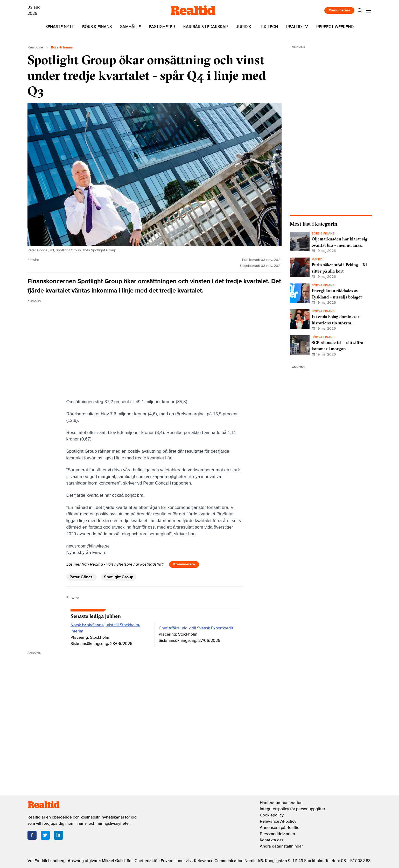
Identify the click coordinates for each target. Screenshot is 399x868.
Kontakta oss (271, 840)
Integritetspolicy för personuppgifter (292, 809)
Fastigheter (162, 27)
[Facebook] (32, 835)
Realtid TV (297, 27)
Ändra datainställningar (281, 846)
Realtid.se (35, 47)
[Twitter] (45, 835)
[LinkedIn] (58, 835)
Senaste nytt (60, 27)
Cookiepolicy (272, 815)
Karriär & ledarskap (206, 27)
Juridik (244, 27)
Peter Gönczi (82, 577)
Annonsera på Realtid (280, 828)
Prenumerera (339, 10)
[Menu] (368, 10)
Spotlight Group (119, 577)
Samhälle (130, 27)
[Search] (360, 10)
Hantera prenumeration (281, 803)
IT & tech (269, 27)
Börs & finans (97, 27)
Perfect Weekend (335, 27)
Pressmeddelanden (277, 834)
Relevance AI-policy (278, 821)
